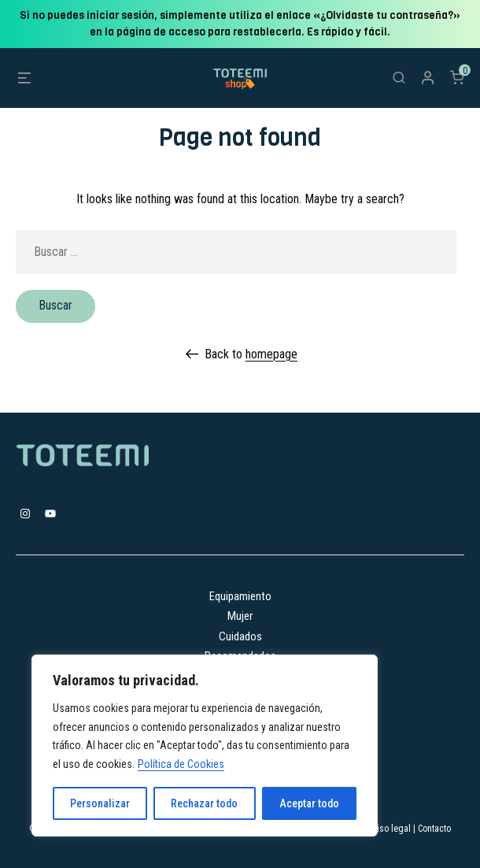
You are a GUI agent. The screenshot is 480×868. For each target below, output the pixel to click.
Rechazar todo (204, 803)
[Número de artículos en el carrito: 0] (457, 77)
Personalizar (100, 803)
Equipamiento (240, 596)
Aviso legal (390, 829)
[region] (205, 746)
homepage (271, 354)
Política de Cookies (181, 764)
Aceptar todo (309, 803)
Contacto (434, 829)
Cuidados (240, 636)
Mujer (240, 616)
